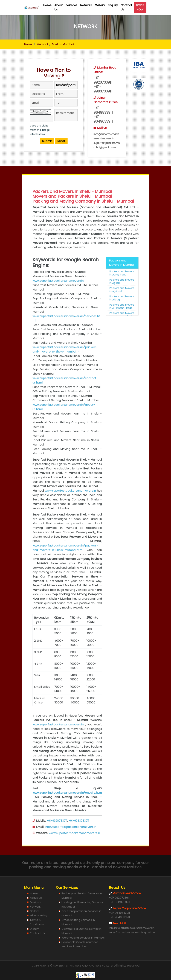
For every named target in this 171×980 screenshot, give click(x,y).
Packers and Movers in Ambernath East (122, 325)
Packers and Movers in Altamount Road (122, 316)
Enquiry (113, 5)
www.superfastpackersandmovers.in (58, 291)
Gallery (100, 5)
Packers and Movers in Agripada (122, 300)
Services (71, 5)
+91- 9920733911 (103, 82)
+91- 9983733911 (103, 91)
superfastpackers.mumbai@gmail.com (133, 933)
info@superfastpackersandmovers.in (71, 837)
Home (47, 5)
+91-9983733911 (79, 831)
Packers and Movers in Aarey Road (122, 283)
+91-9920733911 (57, 831)
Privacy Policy (38, 915)
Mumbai (42, 44)
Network (86, 5)
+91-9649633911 (119, 917)
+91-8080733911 (120, 902)
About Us (59, 7)
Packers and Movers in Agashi (122, 291)
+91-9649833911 (119, 913)
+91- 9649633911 (103, 121)
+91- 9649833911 (103, 112)
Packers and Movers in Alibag (122, 308)
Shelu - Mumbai (63, 44)
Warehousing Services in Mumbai (83, 938)
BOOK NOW (140, 7)
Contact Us (126, 7)
